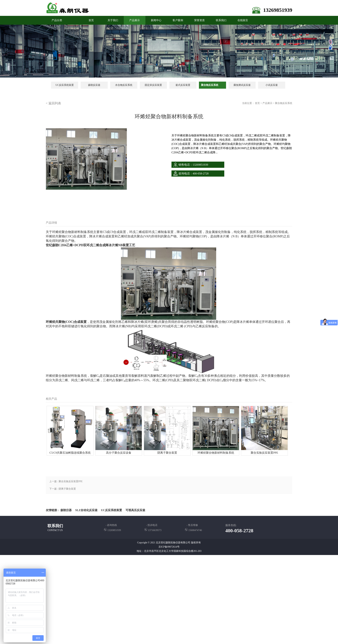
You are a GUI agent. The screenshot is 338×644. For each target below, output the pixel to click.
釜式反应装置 (183, 85)
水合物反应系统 (124, 85)
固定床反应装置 (153, 85)
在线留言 (243, 20)
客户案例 (178, 20)
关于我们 (113, 20)
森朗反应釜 (94, 85)
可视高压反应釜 (135, 510)
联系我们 (221, 20)
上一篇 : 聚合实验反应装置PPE (66, 481)
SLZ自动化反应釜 (86, 510)
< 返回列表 (53, 103)
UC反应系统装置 (65, 85)
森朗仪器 (66, 510)
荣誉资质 (199, 20)
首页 (257, 103)
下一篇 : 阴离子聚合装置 (63, 489)
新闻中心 (156, 20)
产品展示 (134, 20)
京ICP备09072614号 (169, 547)
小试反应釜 (272, 85)
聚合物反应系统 (210, 85)
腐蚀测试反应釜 (242, 85)
